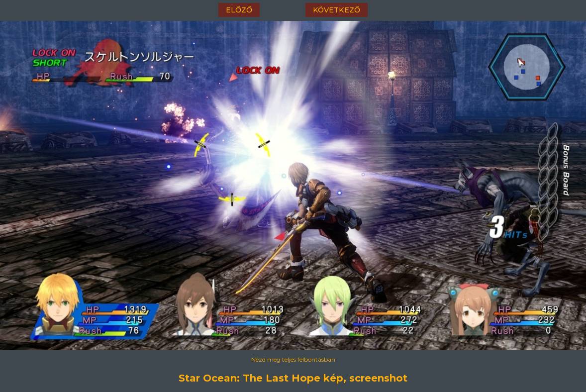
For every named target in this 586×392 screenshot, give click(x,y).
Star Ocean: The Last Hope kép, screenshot (293, 378)
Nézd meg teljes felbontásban (293, 359)
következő (337, 10)
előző (239, 10)
